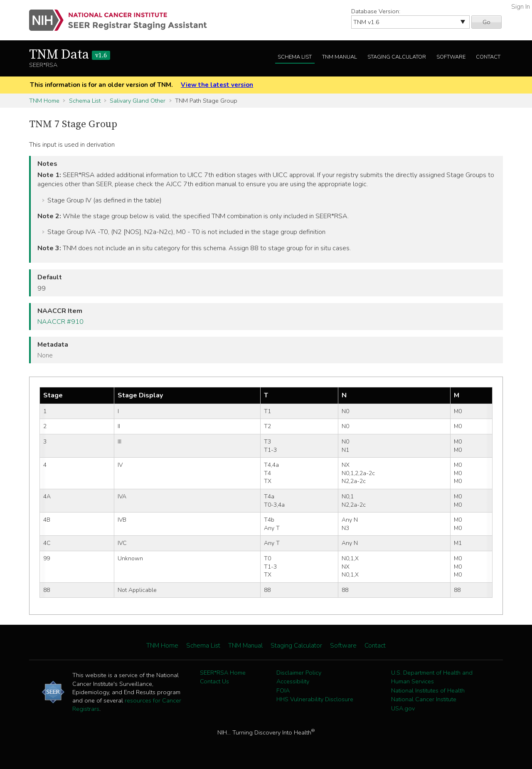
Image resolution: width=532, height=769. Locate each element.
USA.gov (403, 708)
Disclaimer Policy (299, 673)
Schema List (295, 57)
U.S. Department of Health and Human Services (432, 677)
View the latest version (217, 85)
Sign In (521, 7)
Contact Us (214, 681)
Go (486, 22)
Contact (488, 57)
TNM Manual (340, 57)
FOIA (283, 690)
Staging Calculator (397, 57)
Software (451, 57)
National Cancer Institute (424, 699)
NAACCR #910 (60, 322)
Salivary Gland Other (138, 101)
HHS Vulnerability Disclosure (315, 699)
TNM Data (70, 55)
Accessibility (293, 681)
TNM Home (44, 101)
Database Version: (376, 11)
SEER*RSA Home (223, 673)
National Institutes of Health (428, 690)
